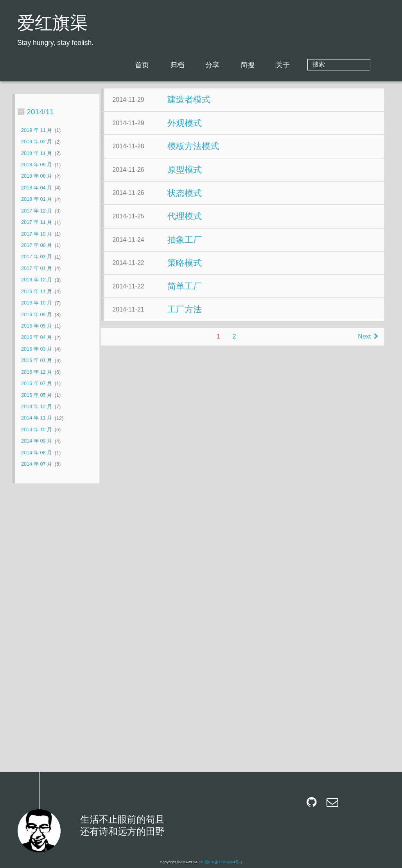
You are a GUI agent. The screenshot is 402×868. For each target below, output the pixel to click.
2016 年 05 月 (37, 326)
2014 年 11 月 (37, 418)
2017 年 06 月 (37, 245)
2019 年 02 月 (37, 142)
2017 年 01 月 (37, 268)
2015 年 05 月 (37, 395)
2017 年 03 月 (37, 257)
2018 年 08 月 (37, 176)
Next (287, 756)
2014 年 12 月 (37, 406)
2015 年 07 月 (37, 383)
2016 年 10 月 (37, 303)
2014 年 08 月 (37, 453)
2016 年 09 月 (37, 314)
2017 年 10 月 (37, 234)
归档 (209, 65)
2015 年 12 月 (37, 372)
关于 (314, 65)
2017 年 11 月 (37, 222)
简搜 (279, 65)
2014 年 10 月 (37, 429)
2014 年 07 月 (37, 464)
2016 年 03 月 (37, 349)
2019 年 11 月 (37, 130)
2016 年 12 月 (37, 280)
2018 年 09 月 (37, 165)
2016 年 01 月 (37, 361)
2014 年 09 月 (37, 441)
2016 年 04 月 (37, 338)
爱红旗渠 (52, 24)
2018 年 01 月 (37, 199)
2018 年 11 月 (37, 153)
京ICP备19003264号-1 (223, 862)
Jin (201, 862)
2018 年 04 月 (37, 188)
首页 (174, 65)
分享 (244, 65)
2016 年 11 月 (37, 291)
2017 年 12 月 (37, 211)
